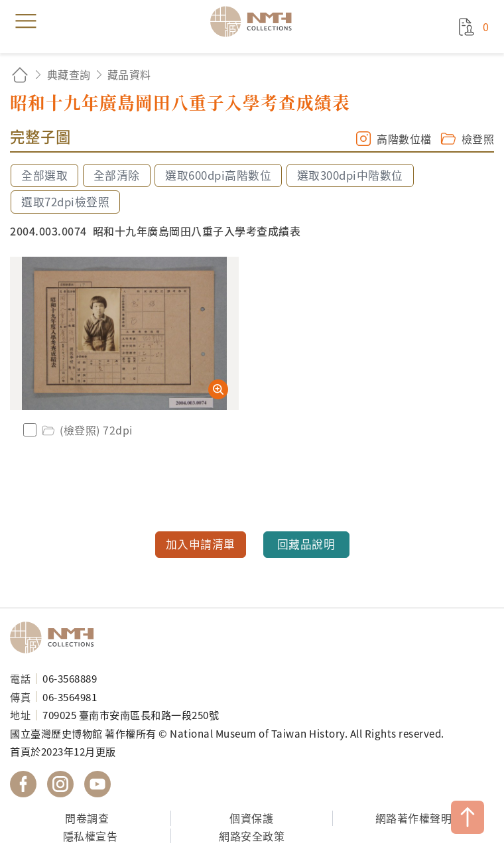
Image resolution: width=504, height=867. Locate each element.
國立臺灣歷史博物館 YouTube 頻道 (97, 784)
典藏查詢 (69, 74)
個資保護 (251, 818)
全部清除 (117, 175)
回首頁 (20, 75)
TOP (468, 817)
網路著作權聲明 (414, 818)
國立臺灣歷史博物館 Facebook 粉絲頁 (23, 784)
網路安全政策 (252, 836)
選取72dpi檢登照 (65, 202)
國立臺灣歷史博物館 (56, 637)
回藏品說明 (306, 544)
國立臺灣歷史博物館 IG (60, 784)
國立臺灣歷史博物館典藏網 (255, 21)
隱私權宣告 (91, 836)
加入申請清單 (201, 544)
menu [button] (26, 21)
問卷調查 (87, 818)
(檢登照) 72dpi (86, 430)
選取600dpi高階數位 (218, 175)
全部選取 (44, 175)
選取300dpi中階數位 (350, 175)
